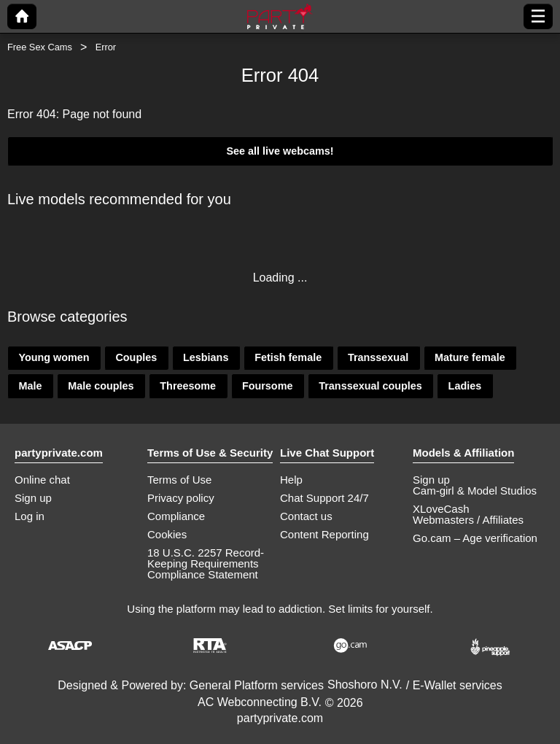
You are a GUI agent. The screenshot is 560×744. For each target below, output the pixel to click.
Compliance (176, 516)
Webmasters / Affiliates (468, 520)
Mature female (470, 357)
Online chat (42, 480)
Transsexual (378, 357)
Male (30, 386)
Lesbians (206, 357)
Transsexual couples (370, 386)
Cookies (167, 534)
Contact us (306, 516)
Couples (136, 357)
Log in (30, 516)
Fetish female (288, 357)
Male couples (101, 386)
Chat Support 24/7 (324, 498)
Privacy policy (181, 498)
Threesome (188, 386)
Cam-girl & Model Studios (475, 491)
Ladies (465, 386)
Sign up (33, 498)
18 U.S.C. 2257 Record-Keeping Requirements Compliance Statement (206, 563)
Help (291, 480)
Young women (54, 357)
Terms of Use (179, 480)
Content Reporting (324, 534)
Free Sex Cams (40, 47)
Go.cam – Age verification (475, 538)
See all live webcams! (280, 151)
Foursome (268, 386)
